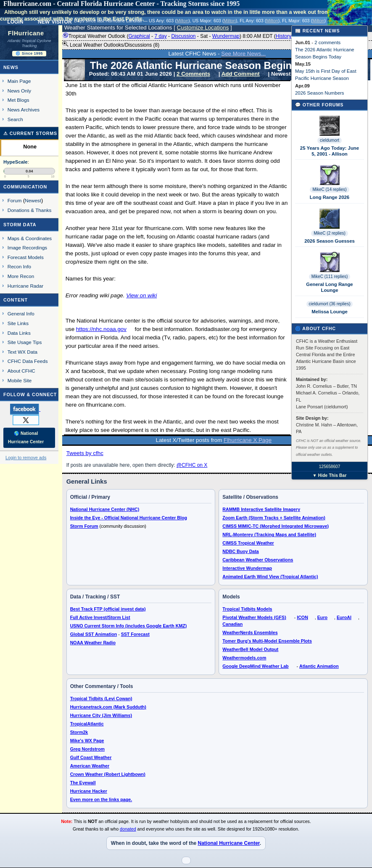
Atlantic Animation (319, 666)
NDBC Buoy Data (240, 551)
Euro (322, 617)
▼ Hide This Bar (329, 475)
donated (128, 829)
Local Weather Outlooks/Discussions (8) (111, 45)
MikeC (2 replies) (330, 233)
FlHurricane (26, 33)
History (284, 36)
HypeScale (16, 162)
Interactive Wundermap (247, 568)
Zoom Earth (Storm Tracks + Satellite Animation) (274, 518)
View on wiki (141, 295)
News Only (19, 91)
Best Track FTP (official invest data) (108, 609)
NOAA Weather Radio (93, 643)
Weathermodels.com (244, 658)
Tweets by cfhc (85, 453)
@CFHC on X (192, 465)
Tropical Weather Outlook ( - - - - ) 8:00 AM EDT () (178, 36)
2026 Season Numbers (320, 93)
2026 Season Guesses (330, 241)
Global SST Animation (94, 634)
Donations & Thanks (30, 210)
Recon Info (19, 266)
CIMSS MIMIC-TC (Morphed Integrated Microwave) (276, 526)
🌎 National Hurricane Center (26, 438)
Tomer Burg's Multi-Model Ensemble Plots (267, 641)
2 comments (327, 42)
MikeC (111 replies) (330, 277)
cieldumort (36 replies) (330, 304)
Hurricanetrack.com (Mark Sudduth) (108, 707)
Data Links (19, 333)
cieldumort (330, 140)
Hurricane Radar (25, 286)
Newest (33, 200)
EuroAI (344, 617)
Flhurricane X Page (248, 440)
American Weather (90, 766)
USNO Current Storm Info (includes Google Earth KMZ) (129, 626)
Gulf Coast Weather (91, 757)
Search (15, 119)
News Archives (24, 110)
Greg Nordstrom (87, 749)
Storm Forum (84, 526)
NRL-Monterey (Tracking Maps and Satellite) (269, 535)
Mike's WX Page (87, 741)
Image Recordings (27, 247)
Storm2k (79, 732)
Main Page (19, 81)
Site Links (18, 323)
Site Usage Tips (25, 342)
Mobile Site (20, 380)
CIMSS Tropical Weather (248, 543)
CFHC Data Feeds (28, 361)
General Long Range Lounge (329, 287)
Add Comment (241, 74)
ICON (302, 617)
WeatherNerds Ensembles (250, 632)
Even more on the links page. (101, 799)
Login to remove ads (26, 458)
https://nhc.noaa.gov (101, 329)
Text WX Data (22, 352)
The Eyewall (83, 783)
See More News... (243, 54)
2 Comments (193, 74)
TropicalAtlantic (87, 724)
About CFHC (21, 371)
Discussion (183, 36)
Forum (15, 200)
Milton (182, 21)
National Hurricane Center (228, 843)
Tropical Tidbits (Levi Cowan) (101, 699)
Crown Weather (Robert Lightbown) (108, 774)
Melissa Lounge (329, 312)
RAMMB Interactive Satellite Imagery (261, 509)
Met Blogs (18, 100)
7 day (160, 36)
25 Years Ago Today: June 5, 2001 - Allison (330, 151)
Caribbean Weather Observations (258, 560)
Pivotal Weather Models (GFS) (254, 617)
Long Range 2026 (330, 197)
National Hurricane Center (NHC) (105, 509)
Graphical (139, 36)
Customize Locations (203, 28)
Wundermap (226, 36)
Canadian (232, 624)
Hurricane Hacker (89, 791)
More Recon (21, 276)
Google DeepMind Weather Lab (255, 666)
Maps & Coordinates (30, 238)
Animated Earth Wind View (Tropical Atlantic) (270, 577)
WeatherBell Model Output (250, 649)
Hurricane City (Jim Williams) (101, 715)
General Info (21, 314)
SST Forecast (135, 634)
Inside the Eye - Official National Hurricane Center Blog (129, 518)
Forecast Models (26, 257)
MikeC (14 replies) (329, 189)
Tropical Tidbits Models (247, 609)
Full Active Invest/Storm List (100, 617)
